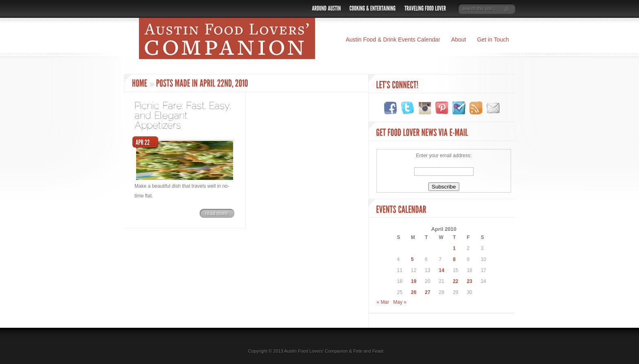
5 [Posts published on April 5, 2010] (412, 259)
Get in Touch (493, 39)
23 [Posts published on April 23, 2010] (469, 281)
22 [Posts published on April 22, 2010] (455, 281)
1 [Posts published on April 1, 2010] (454, 248)
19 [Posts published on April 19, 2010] (413, 281)
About (459, 39)
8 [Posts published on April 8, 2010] (454, 259)
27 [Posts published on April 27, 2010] (428, 292)
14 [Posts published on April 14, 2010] (442, 270)
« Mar (383, 302)
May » (400, 302)
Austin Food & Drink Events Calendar (393, 39)
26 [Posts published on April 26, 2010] (413, 292)
